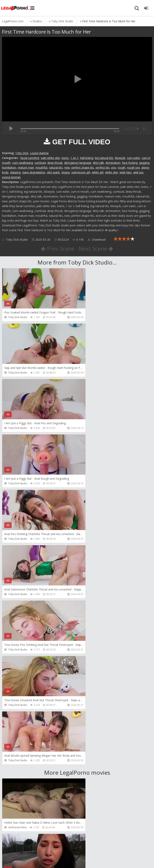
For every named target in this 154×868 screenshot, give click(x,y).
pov (114, 167)
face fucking (130, 163)
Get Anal (13, 827)
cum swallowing (23, 163)
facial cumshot (30, 158)
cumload (40, 163)
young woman (11, 177)
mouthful (41, 167)
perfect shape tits (83, 167)
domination (113, 163)
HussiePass (15, 717)
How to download (59, 846)
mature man (26, 167)
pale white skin (50, 158)
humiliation (9, 167)
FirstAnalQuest (92, 661)
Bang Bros (90, 606)
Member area (30, 846)
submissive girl (81, 172)
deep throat (55, 163)
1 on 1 (74, 158)
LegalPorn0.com (31, 857)
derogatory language (78, 163)
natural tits (56, 167)
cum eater (134, 158)
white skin (111, 172)
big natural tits (104, 158)
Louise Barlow (39, 153)
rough (122, 167)
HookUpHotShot (18, 661)
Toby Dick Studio (17, 240)
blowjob (120, 158)
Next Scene (97, 248)
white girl (98, 172)
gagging (144, 163)
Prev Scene (57, 248)
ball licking (87, 158)
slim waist (53, 172)
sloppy (66, 172)
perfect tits (103, 167)
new (67, 167)
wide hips (126, 172)
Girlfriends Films (17, 606)
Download (97, 240)
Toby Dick (22, 153)
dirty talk (98, 163)
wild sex (138, 172)
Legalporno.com (16, 8)
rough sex (133, 167)
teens (65, 158)
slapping (15, 172)
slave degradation (34, 172)
